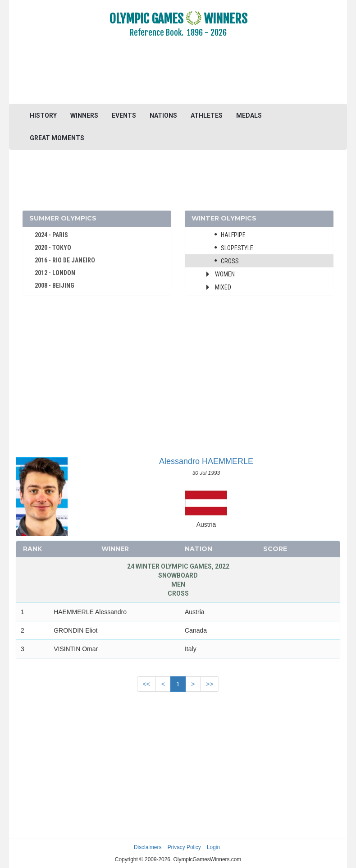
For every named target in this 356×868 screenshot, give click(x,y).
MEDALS (249, 115)
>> (210, 684)
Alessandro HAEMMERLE (206, 461)
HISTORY (43, 115)
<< (146, 684)
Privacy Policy (184, 847)
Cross (230, 261)
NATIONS (163, 115)
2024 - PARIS (51, 235)
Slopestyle (237, 248)
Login (213, 847)
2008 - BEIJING (55, 285)
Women (225, 274)
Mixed (223, 287)
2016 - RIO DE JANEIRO (65, 260)
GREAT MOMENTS (57, 138)
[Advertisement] (178, 77)
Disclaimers (148, 847)
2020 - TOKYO (53, 248)
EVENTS (124, 115)
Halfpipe (233, 235)
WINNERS (84, 115)
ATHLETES (207, 115)
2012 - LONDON (55, 273)
